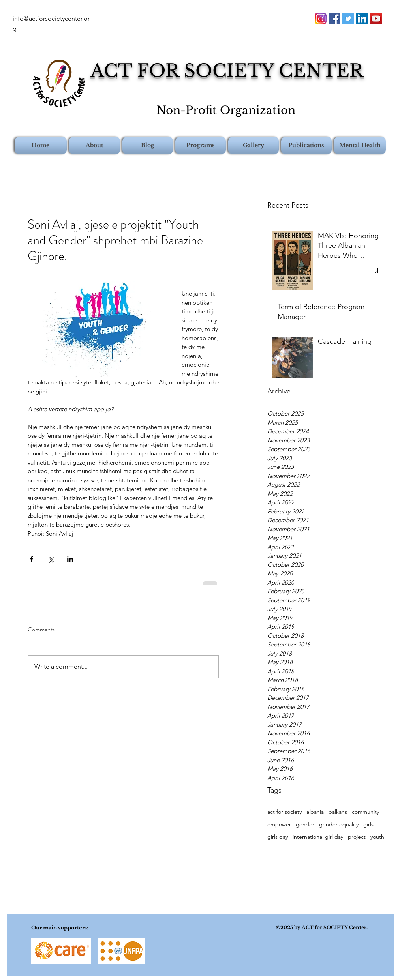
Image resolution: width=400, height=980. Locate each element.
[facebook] (334, 19)
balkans (338, 812)
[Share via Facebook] (31, 559)
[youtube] (376, 19)
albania (315, 812)
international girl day (318, 837)
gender (305, 824)
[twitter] (348, 19)
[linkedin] (362, 19)
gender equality (339, 824)
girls (368, 824)
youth (377, 837)
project (357, 837)
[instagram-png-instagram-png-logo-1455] (321, 19)
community (365, 812)
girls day (278, 837)
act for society (285, 812)
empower (279, 824)
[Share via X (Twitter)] (51, 559)
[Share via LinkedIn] (70, 559)
